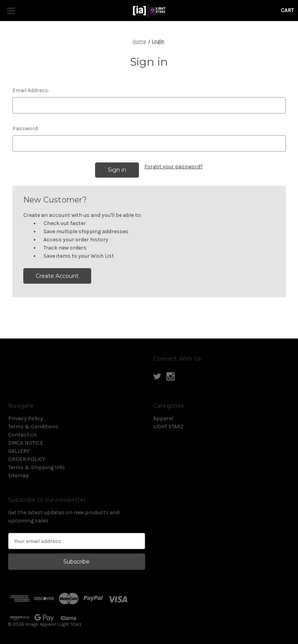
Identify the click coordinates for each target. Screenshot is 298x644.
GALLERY (19, 451)
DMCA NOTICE (26, 443)
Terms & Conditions (33, 427)
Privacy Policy (26, 418)
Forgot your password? (174, 167)
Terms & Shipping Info (36, 467)
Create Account (57, 276)
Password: (26, 128)
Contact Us (23, 435)
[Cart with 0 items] (287, 10)
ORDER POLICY (27, 459)
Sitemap (19, 476)
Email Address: (31, 90)
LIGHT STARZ (168, 427)
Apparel (163, 418)
